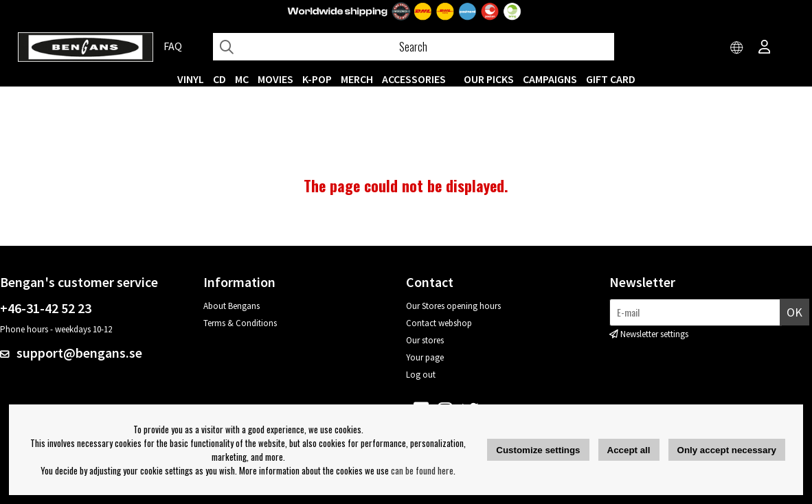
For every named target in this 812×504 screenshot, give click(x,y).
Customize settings (538, 450)
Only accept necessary (727, 450)
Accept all (629, 450)
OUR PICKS (489, 79)
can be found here (422, 470)
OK (794, 312)
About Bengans (232, 306)
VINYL (191, 79)
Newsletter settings (654, 334)
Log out (421, 375)
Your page (425, 357)
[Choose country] (737, 48)
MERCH (357, 79)
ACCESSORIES (414, 79)
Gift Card (611, 79)
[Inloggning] (765, 48)
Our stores (425, 340)
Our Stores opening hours (453, 306)
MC (242, 79)
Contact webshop (439, 323)
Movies (275, 79)
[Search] (414, 47)
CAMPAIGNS (550, 79)
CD (219, 79)
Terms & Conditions (240, 323)
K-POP (317, 79)
